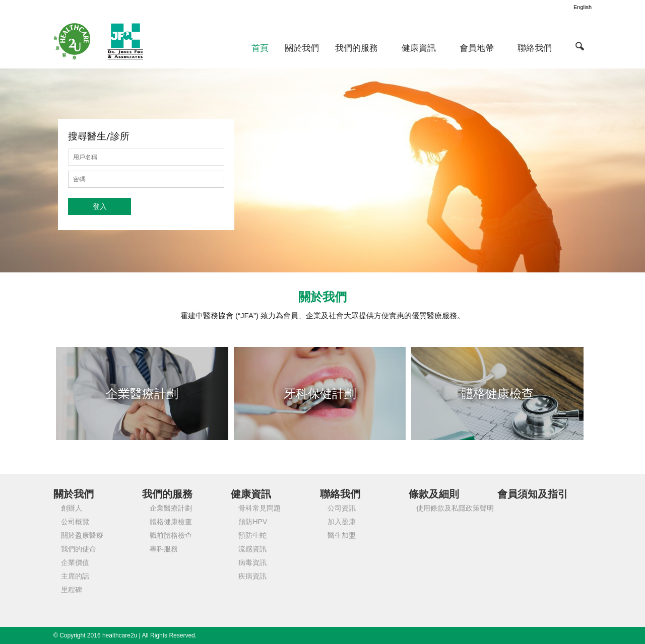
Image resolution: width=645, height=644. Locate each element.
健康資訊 (419, 48)
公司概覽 (75, 522)
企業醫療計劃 (171, 508)
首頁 (260, 48)
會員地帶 (477, 48)
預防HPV (253, 522)
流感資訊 (252, 549)
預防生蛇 (252, 535)
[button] (579, 46)
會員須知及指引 (533, 494)
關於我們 (302, 48)
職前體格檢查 (171, 535)
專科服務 (164, 549)
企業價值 (75, 562)
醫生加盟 (342, 535)
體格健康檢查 (171, 522)
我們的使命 (79, 549)
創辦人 (72, 508)
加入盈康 (342, 522)
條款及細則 (434, 494)
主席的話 (75, 576)
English (583, 7)
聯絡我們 (535, 48)
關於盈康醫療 (82, 535)
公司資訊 (342, 508)
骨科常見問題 (260, 508)
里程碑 (72, 590)
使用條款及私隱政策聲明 (455, 508)
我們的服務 (357, 48)
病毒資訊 (252, 562)
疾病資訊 (252, 576)
